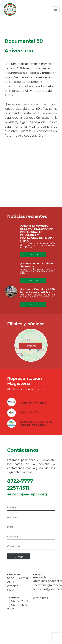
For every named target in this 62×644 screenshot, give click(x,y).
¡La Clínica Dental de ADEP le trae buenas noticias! (38, 292)
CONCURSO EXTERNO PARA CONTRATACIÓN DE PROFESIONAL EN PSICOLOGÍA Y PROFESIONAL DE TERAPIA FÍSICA (37, 235)
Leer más (33, 255)
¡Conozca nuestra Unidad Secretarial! (37, 266)
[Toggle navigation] (55, 9)
